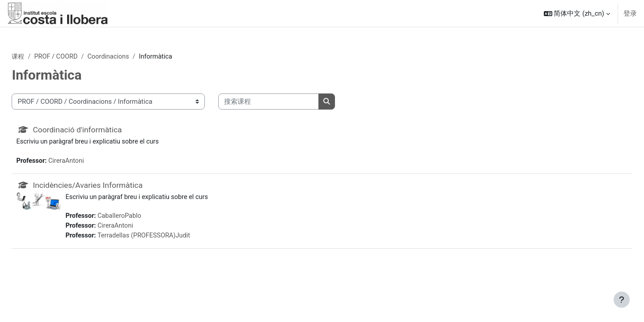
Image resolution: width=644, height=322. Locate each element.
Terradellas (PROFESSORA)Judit (166, 238)
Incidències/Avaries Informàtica (110, 187)
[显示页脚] (622, 300)
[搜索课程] (289, 102)
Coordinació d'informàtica (99, 130)
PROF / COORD (77, 57)
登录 (630, 13)
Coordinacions (131, 57)
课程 (38, 57)
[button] (577, 13)
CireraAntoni (88, 162)
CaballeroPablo (141, 218)
